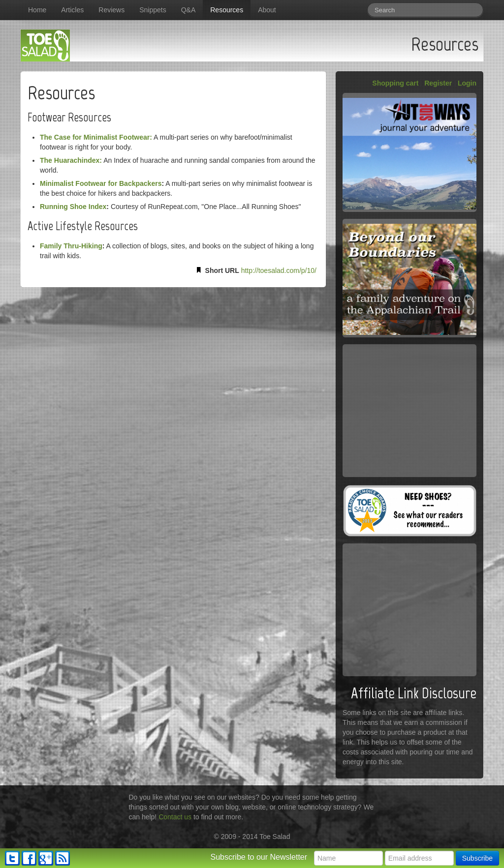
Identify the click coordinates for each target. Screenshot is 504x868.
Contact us (175, 817)
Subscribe (477, 858)
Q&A (189, 10)
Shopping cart (395, 83)
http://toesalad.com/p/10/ (279, 270)
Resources (227, 10)
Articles (72, 10)
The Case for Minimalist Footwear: (96, 137)
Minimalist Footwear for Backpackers (101, 183)
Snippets (153, 10)
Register (438, 83)
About (267, 10)
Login (467, 83)
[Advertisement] (409, 411)
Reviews (111, 10)
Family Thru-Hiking (71, 246)
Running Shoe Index (73, 207)
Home (37, 10)
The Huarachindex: (71, 160)
